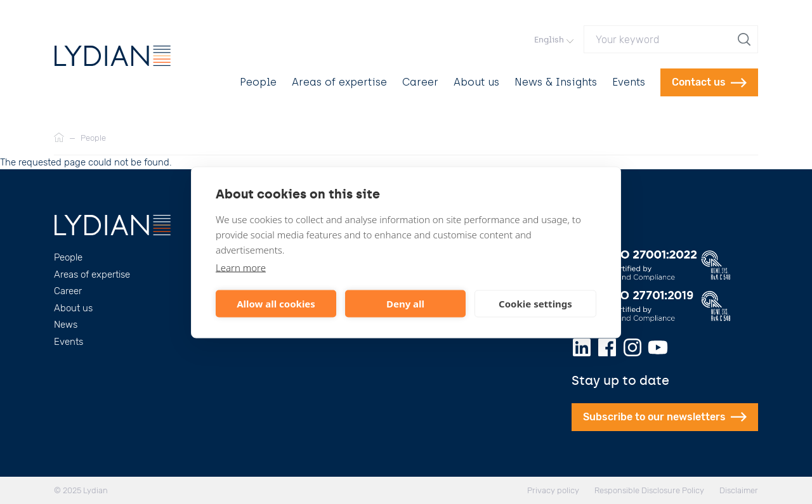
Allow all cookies (276, 304)
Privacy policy (553, 490)
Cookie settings (535, 304)
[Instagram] (632, 347)
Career (420, 82)
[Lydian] (113, 56)
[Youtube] (658, 347)
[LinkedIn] (582, 347)
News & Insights (556, 82)
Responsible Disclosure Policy (649, 490)
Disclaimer (739, 490)
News (66, 325)
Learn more (241, 267)
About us (476, 82)
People (258, 82)
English (554, 40)
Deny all (405, 304)
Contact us (709, 82)
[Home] (59, 138)
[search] (745, 39)
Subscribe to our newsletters (665, 417)
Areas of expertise (339, 82)
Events (629, 82)
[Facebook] (607, 347)
